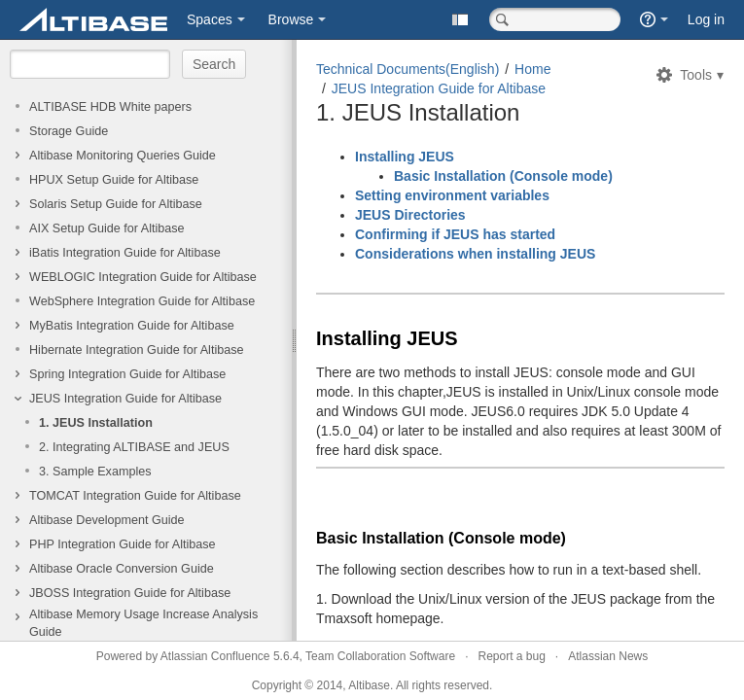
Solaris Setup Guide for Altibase (116, 204)
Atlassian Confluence (215, 656)
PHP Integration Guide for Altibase (123, 544)
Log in (706, 19)
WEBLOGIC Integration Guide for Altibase (143, 277)
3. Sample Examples (95, 472)
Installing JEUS (405, 157)
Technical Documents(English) (407, 69)
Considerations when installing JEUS (475, 254)
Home (532, 69)
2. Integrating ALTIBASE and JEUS (134, 447)
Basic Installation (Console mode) (503, 176)
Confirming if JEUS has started (455, 234)
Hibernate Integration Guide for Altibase (137, 350)
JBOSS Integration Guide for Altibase (130, 593)
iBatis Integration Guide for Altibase (125, 253)
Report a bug (511, 656)
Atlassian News (608, 656)
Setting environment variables (452, 195)
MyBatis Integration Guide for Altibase (132, 326)
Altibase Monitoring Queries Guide (123, 156)
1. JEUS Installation (96, 423)
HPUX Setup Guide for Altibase (114, 180)
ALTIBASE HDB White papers (110, 107)
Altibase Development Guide (107, 520)
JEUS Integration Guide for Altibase (125, 399)
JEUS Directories (410, 215)
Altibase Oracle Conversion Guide (122, 569)
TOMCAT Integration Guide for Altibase (135, 496)
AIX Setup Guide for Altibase (107, 228)
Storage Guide (69, 131)
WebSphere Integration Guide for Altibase (142, 301)
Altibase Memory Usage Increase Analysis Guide (143, 623)
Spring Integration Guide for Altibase (127, 374)
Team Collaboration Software (380, 656)
